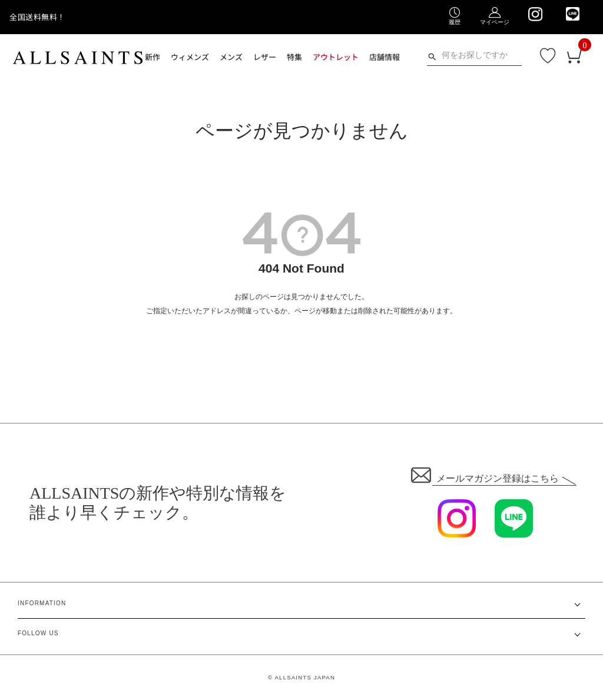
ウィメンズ (190, 57)
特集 (294, 57)
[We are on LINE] (573, 14)
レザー (265, 57)
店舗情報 (385, 57)
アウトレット (336, 57)
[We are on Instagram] (535, 14)
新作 (153, 57)
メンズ (231, 57)
